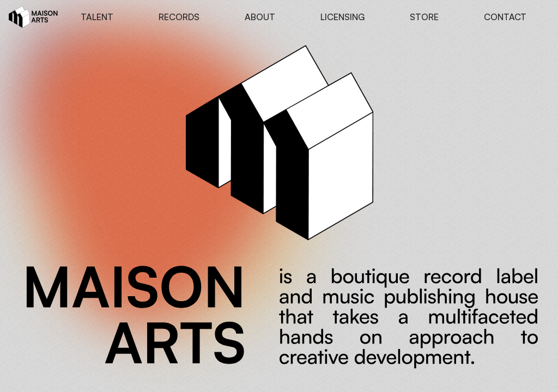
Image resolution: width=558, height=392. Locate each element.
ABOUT (260, 17)
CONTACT (505, 17)
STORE (424, 17)
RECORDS (179, 17)
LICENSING (342, 17)
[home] (34, 17)
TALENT (97, 17)
